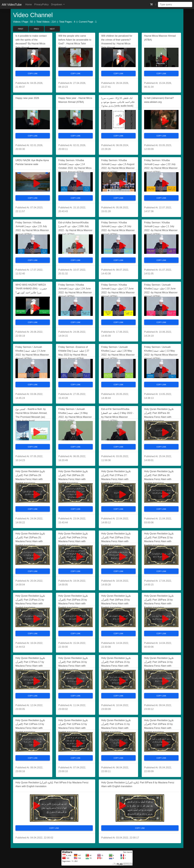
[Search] (175, 4)
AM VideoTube (12, 5)
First (21, 29)
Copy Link (33, 74)
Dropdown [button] (57, 4)
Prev (36, 29)
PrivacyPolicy (41, 4)
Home (29, 4)
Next (52, 29)
